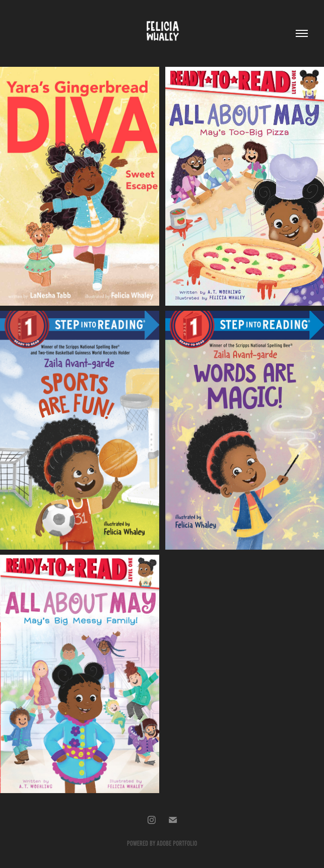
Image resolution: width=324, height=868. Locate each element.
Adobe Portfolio (177, 843)
